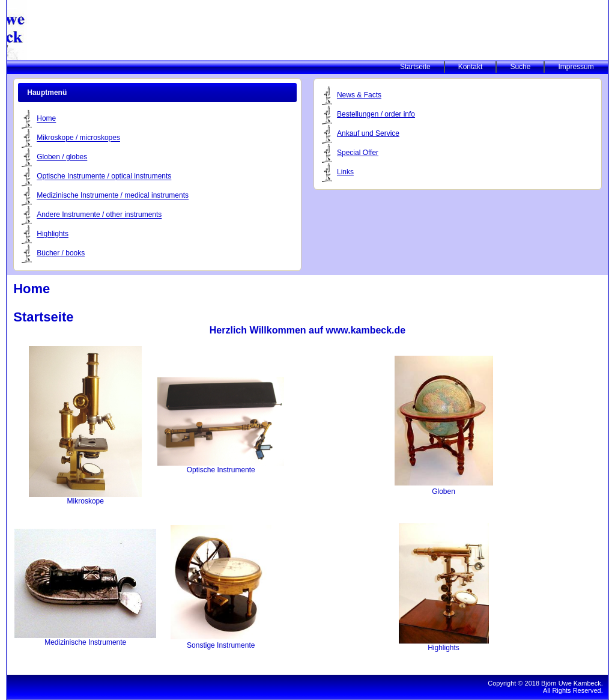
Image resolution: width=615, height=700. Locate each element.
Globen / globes (62, 157)
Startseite (415, 67)
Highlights (53, 234)
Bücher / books (61, 254)
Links (345, 172)
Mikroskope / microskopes (78, 138)
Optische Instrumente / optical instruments (104, 177)
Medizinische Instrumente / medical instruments (113, 196)
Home (46, 119)
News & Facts (359, 95)
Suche (520, 67)
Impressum (576, 67)
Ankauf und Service (368, 133)
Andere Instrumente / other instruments (99, 215)
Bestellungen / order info (376, 114)
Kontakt (471, 67)
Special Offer (358, 153)
